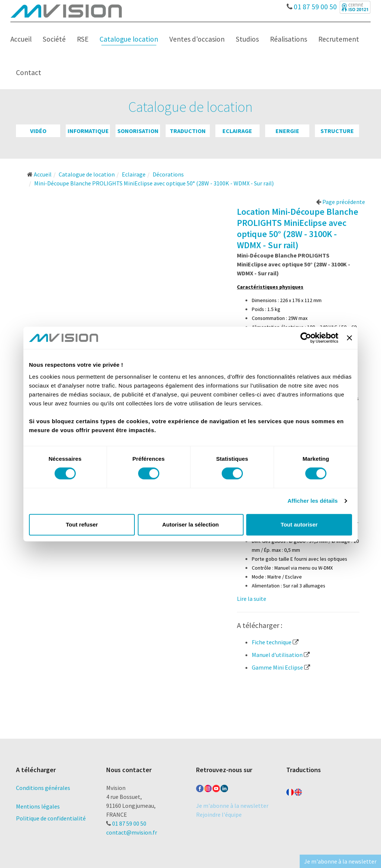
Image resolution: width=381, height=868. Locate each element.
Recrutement (339, 39)
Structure (337, 131)
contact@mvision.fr (132, 832)
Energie (287, 131)
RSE (83, 39)
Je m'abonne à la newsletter (232, 806)
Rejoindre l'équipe (219, 814)
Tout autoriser (299, 524)
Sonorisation (138, 131)
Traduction (188, 131)
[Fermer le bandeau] (349, 338)
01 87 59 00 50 (312, 5)
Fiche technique (275, 642)
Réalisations (289, 39)
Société (54, 39)
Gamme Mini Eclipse (281, 667)
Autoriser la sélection (191, 524)
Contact (29, 72)
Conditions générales (43, 788)
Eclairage (237, 131)
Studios (247, 39)
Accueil (21, 39)
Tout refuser (82, 524)
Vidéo (38, 131)
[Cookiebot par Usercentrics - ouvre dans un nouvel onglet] (306, 338)
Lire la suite (252, 599)
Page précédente (341, 202)
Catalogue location (129, 39)
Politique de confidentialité (51, 818)
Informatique (88, 131)
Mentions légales (38, 806)
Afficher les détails (312, 501)
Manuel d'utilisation (281, 655)
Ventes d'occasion (197, 39)
